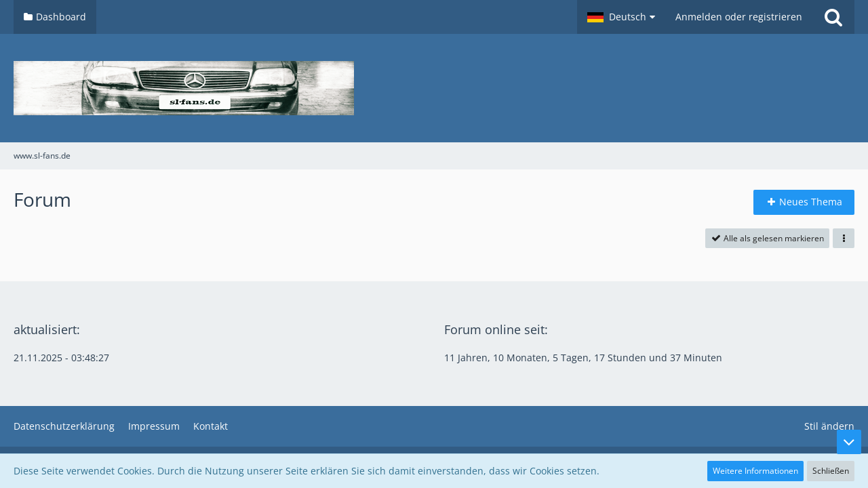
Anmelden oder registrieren (739, 17)
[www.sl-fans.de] (434, 88)
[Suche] (833, 17)
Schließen (831, 471)
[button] (621, 17)
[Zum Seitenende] (849, 442)
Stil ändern (829, 426)
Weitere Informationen (755, 471)
